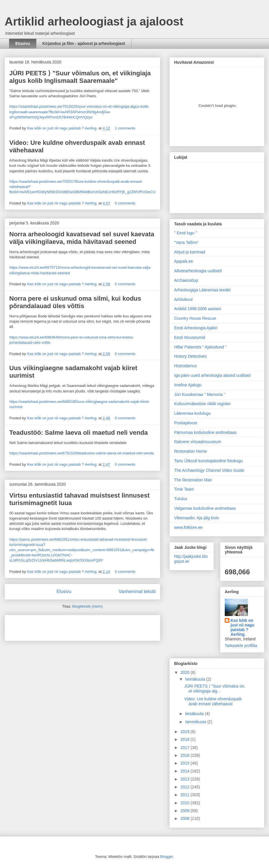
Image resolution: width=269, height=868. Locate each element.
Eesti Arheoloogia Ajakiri (196, 328)
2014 (186, 771)
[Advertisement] (43, 626)
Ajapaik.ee (184, 261)
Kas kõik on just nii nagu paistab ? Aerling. (63, 128)
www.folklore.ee (188, 527)
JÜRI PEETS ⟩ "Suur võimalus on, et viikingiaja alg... (215, 689)
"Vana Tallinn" (186, 242)
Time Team (184, 489)
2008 (186, 818)
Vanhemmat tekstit (137, 592)
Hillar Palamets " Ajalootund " (200, 347)
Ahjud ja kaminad (190, 252)
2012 (186, 787)
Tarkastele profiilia (241, 646)
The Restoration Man (193, 480)
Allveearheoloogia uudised (198, 271)
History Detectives (190, 356)
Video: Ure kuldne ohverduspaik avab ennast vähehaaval (213, 701)
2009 (186, 811)
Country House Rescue (195, 318)
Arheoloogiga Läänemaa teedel (202, 290)
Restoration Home (190, 451)
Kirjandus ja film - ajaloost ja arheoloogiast (84, 43)
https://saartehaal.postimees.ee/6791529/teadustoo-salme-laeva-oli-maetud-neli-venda (81, 453)
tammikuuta (196, 722)
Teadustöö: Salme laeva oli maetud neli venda (79, 433)
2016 (186, 755)
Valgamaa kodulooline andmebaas (205, 508)
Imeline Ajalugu (188, 385)
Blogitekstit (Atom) (87, 606)
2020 (186, 673)
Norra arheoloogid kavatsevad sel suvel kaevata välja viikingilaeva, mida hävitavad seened (82, 238)
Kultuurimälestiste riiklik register (202, 404)
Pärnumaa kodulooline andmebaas (205, 432)
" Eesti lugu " (186, 233)
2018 (186, 739)
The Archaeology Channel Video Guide (209, 470)
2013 (186, 779)
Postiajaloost (186, 423)
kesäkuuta (195, 714)
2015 (186, 763)
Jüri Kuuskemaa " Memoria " (200, 394)
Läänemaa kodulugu (192, 413)
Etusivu (23, 43)
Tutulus (181, 499)
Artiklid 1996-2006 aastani (198, 309)
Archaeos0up (186, 280)
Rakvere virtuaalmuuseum (198, 442)
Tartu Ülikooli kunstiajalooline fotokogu (208, 461)
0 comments (125, 203)
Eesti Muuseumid (190, 337)
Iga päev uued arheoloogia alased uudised (212, 375)
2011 (186, 795)
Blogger (167, 857)
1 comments (125, 128)
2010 (186, 803)
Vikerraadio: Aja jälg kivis (197, 518)
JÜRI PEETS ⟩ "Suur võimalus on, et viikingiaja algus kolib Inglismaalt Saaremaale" (80, 77)
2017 (186, 748)
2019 (186, 732)
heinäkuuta (196, 679)
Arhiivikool (183, 299)
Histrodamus (186, 366)
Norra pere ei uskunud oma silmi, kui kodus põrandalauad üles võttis (75, 302)
